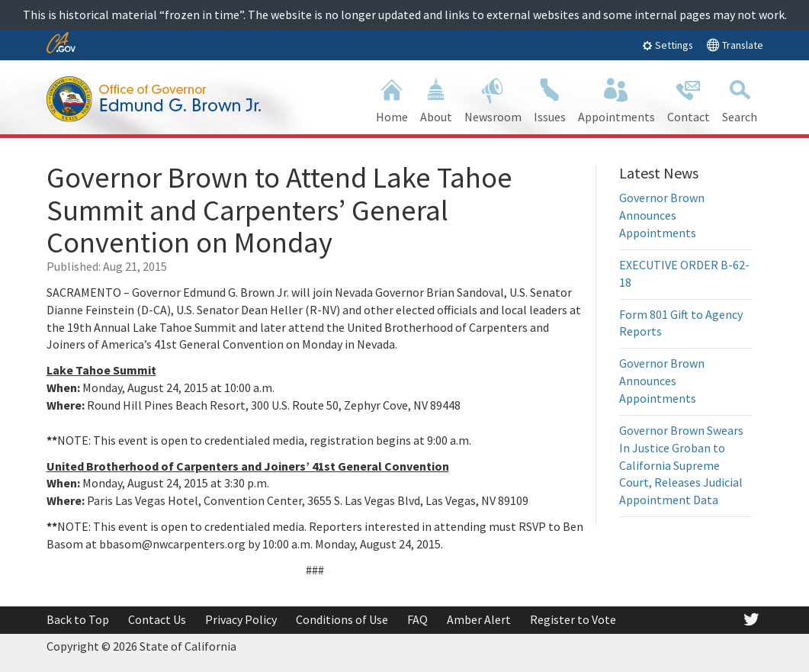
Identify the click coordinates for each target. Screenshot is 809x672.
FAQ (417, 619)
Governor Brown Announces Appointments (662, 215)
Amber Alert (479, 619)
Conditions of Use (342, 619)
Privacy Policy (241, 619)
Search (740, 99)
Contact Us (157, 619)
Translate (735, 45)
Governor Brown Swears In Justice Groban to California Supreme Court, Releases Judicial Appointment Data (681, 465)
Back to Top (78, 619)
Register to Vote (573, 619)
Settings (668, 45)
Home (392, 99)
